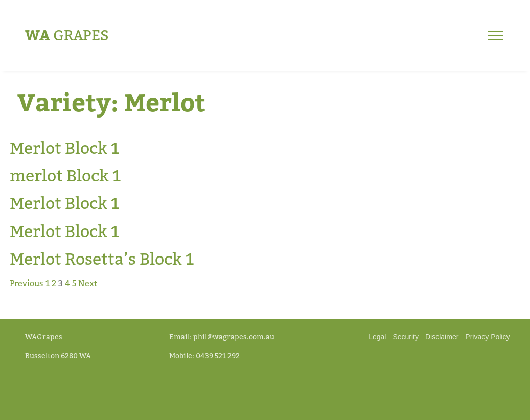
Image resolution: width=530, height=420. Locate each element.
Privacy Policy (487, 337)
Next (88, 283)
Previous (27, 283)
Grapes (67, 35)
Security (406, 337)
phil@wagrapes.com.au (234, 336)
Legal (377, 337)
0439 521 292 (218, 355)
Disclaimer (442, 337)
